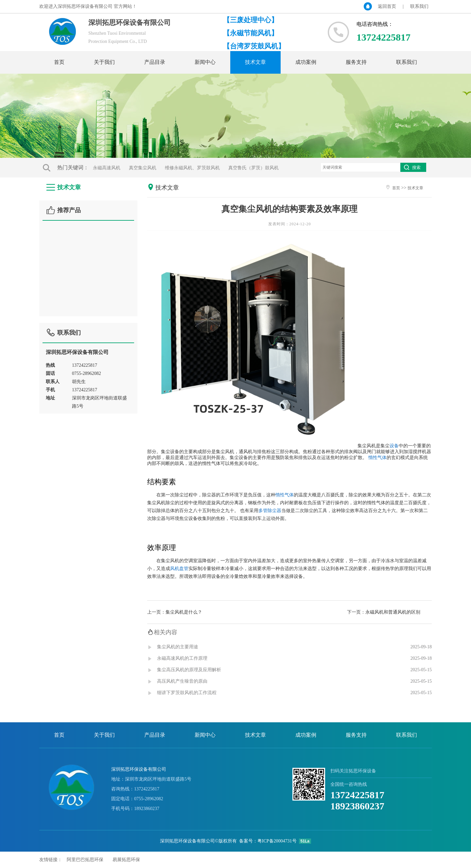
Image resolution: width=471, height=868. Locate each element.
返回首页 (387, 6)
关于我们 (104, 62)
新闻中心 (205, 62)
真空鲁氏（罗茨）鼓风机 (253, 168)
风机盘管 (179, 568)
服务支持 (356, 62)
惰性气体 (377, 457)
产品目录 (155, 62)
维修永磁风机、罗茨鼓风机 (192, 168)
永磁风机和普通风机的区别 (393, 612)
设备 (394, 446)
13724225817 (357, 795)
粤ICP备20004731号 (277, 841)
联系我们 (419, 6)
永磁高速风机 (107, 168)
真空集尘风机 (143, 168)
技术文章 (255, 62)
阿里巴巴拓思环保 (85, 860)
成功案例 (306, 62)
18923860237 (357, 806)
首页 (59, 62)
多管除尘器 (270, 510)
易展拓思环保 (126, 860)
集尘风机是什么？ (184, 612)
